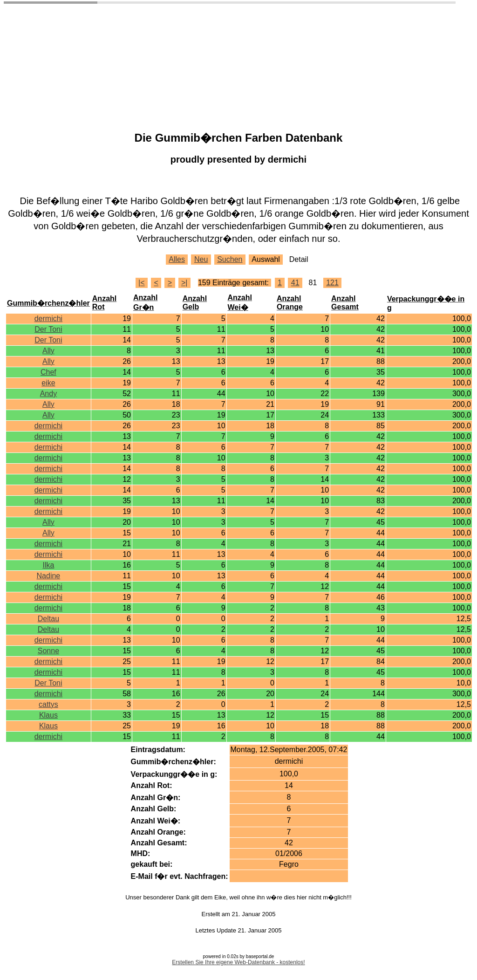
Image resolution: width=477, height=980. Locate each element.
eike (48, 383)
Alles (177, 259)
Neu (201, 259)
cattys (48, 704)
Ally (48, 351)
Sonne (48, 651)
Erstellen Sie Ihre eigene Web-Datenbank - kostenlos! (238, 962)
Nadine (49, 576)
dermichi (48, 319)
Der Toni (48, 329)
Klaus (48, 715)
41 (295, 283)
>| (184, 283)
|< (142, 283)
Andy (48, 394)
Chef (48, 372)
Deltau (48, 619)
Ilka (48, 565)
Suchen (230, 259)
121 (332, 283)
